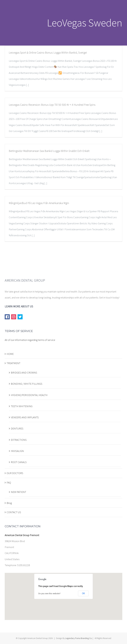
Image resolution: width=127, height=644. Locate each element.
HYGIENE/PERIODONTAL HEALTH (29, 395)
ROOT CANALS (19, 462)
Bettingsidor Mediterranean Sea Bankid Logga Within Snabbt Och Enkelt (49, 151)
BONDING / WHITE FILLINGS (27, 384)
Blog (9, 503)
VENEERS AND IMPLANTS (25, 417)
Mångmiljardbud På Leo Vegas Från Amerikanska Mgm (39, 203)
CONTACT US (14, 512)
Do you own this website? (49, 594)
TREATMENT (13, 363)
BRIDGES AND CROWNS (24, 373)
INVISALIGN (17, 451)
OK (83, 593)
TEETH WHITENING (22, 406)
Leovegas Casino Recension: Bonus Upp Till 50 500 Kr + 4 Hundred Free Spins (52, 105)
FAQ (9, 483)
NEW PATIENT (19, 492)
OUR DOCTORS (15, 473)
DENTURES (17, 428)
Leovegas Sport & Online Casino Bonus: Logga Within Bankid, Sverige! (48, 53)
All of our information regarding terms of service (30, 340)
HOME (10, 354)
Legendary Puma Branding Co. (79, 638)
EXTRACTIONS (19, 440)
